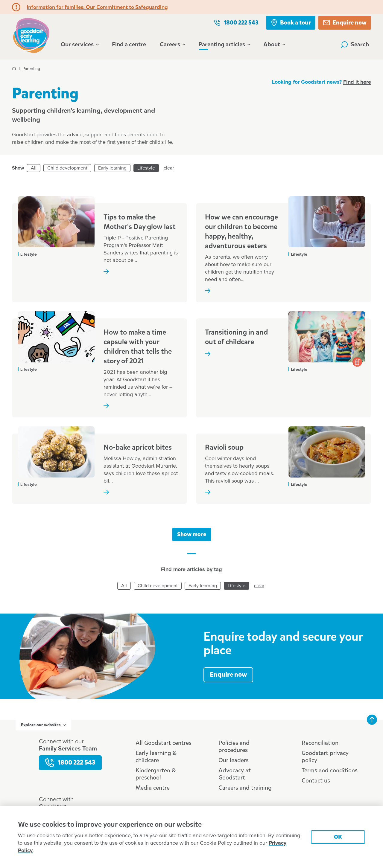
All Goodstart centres (164, 743)
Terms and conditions (330, 770)
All (34, 168)
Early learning (112, 168)
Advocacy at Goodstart (235, 774)
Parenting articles (224, 45)
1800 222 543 (236, 23)
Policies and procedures (234, 746)
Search (355, 44)
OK (338, 837)
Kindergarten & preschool (156, 774)
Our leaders (234, 760)
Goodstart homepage (31, 35)
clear (169, 168)
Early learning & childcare (156, 757)
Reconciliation (320, 743)
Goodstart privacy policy (325, 757)
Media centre (153, 788)
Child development (67, 168)
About (274, 45)
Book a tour (291, 23)
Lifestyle (146, 168)
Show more (192, 534)
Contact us (316, 781)
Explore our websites (43, 725)
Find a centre (129, 44)
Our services (79, 45)
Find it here (357, 82)
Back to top (372, 720)
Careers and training (245, 788)
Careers (172, 45)
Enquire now (345, 23)
